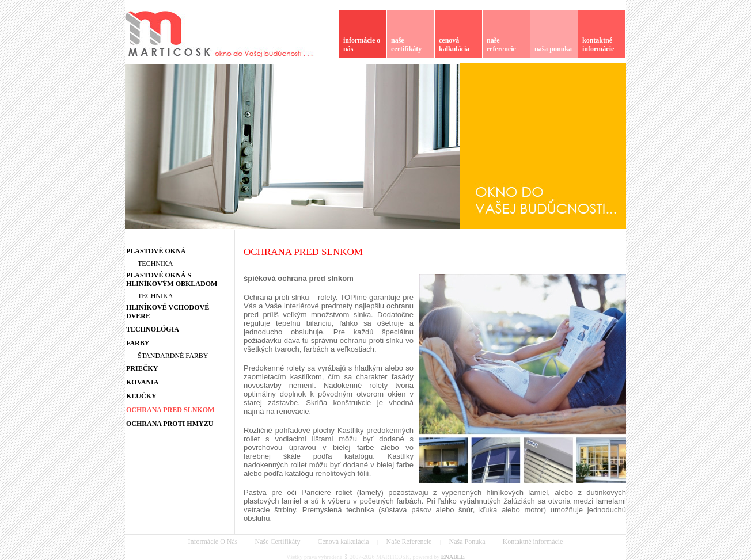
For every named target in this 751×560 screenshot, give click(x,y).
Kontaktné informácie (532, 542)
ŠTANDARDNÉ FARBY (173, 356)
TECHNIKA (155, 264)
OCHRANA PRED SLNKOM (303, 252)
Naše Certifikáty (278, 542)
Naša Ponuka (467, 542)
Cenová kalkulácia (344, 542)
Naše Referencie (409, 542)
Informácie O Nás (213, 542)
